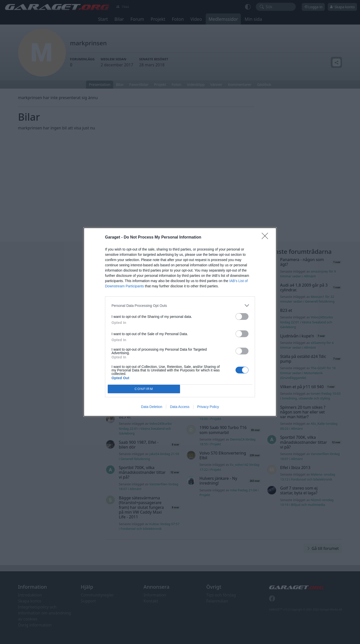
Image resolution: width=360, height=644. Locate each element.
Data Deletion (152, 407)
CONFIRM (144, 389)
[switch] (242, 316)
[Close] (266, 238)
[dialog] (180, 322)
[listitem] (180, 305)
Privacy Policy (208, 407)
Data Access (180, 407)
